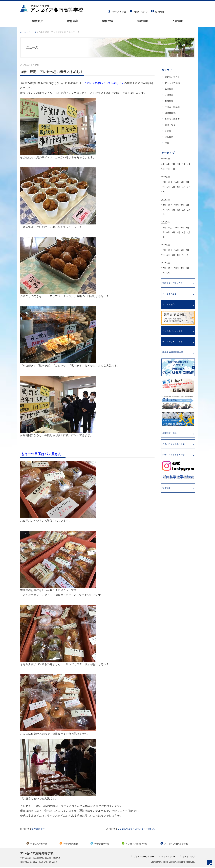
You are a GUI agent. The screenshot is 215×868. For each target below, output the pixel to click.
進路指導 (170, 101)
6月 (181, 164)
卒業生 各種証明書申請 (175, 360)
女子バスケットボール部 (176, 464)
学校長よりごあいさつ (175, 288)
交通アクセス (117, 11)
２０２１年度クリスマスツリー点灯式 (135, 829)
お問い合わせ (139, 11)
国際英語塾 (171, 113)
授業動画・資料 (171, 441)
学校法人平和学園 (37, 844)
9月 (163, 164)
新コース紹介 (170, 311)
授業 (167, 143)
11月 (171, 182)
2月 (175, 169)
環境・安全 (171, 125)
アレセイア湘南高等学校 (174, 844)
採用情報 (158, 11)
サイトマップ (187, 857)
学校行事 (170, 89)
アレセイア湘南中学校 (134, 844)
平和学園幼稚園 (69, 844)
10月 (179, 182)
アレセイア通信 (174, 83)
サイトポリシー (167, 857)
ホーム (23, 32)
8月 (169, 164)
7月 (175, 164)
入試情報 (170, 95)
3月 (169, 169)
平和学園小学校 (99, 844)
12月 (164, 182)
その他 (169, 131)
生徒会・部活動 (174, 107)
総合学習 (170, 137)
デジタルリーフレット (175, 349)
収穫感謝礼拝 (38, 829)
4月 (163, 169)
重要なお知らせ (174, 77)
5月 (187, 164)
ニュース (33, 32)
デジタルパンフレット (175, 337)
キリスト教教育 (174, 119)
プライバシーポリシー (142, 857)
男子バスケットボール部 (176, 453)
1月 (181, 169)
